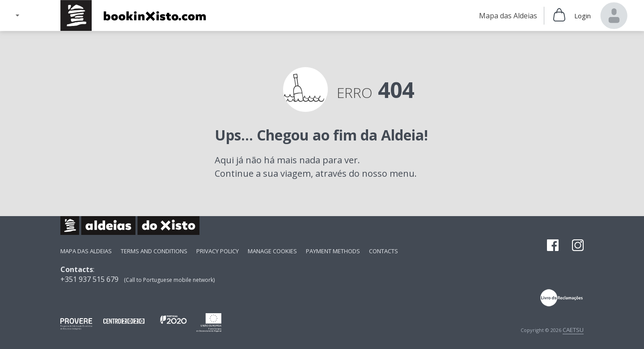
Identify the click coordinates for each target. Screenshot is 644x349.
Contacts (383, 251)
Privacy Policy (218, 251)
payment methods (333, 251)
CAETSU (573, 330)
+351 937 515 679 (89, 279)
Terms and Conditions (154, 251)
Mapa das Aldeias (86, 251)
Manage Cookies (272, 251)
